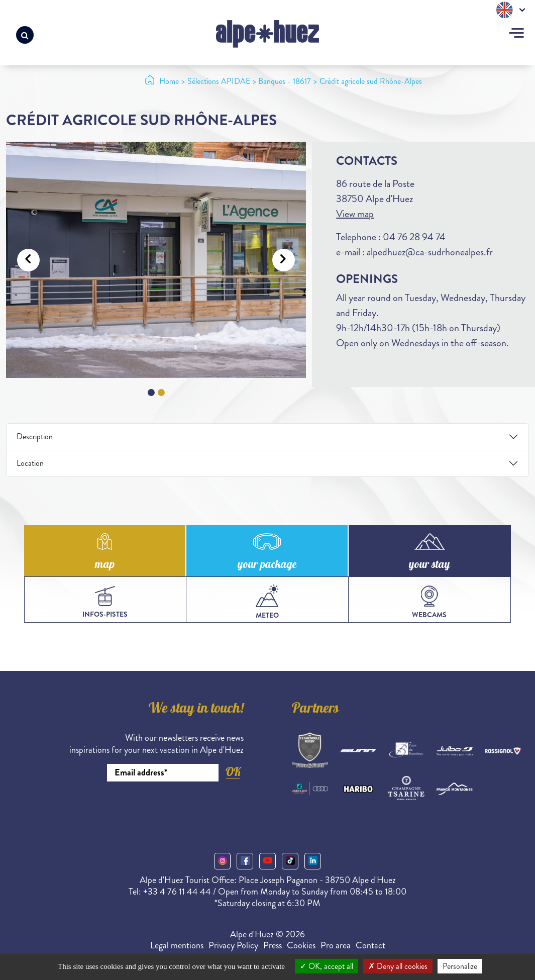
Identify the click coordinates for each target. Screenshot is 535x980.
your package (267, 565)
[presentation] (167, 809)
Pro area (336, 945)
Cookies (301, 945)
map (105, 565)
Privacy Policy (233, 945)
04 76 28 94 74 (414, 237)
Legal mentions (177, 945)
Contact (370, 945)
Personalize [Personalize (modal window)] (460, 966)
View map (355, 214)
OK (233, 772)
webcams (429, 603)
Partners (315, 710)
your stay (430, 565)
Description (35, 436)
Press (273, 945)
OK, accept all (327, 966)
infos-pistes (105, 603)
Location (30, 463)
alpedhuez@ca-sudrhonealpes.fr (430, 252)
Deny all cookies (398, 966)
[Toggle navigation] (516, 34)
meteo (267, 602)
